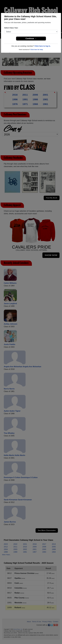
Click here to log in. (43, 46)
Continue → (31, 38)
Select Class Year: (11, 28)
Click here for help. (37, 50)
